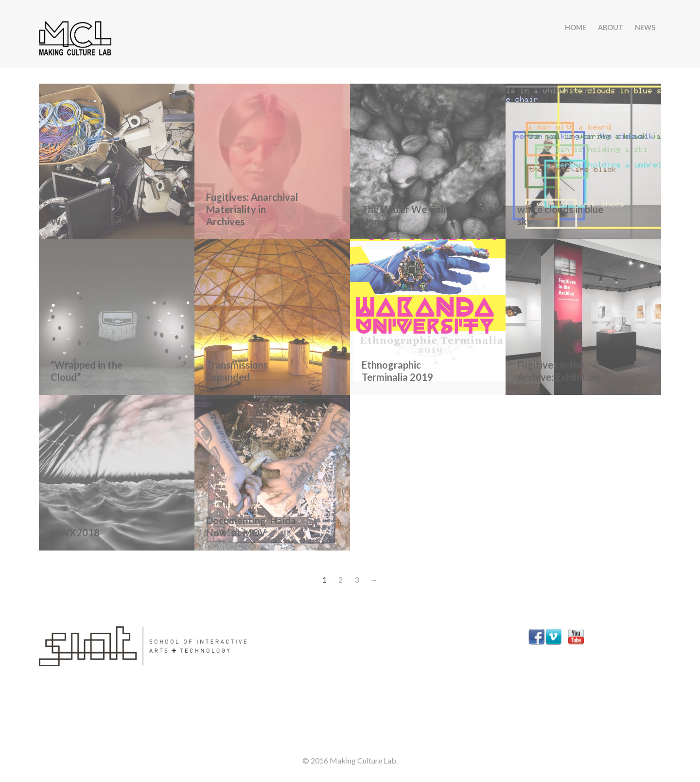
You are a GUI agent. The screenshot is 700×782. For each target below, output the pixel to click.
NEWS (645, 27)
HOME (576, 27)
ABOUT (611, 27)
